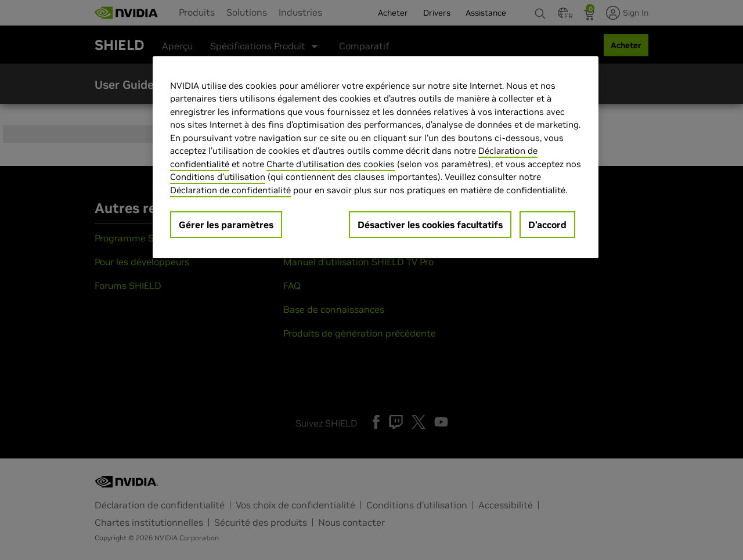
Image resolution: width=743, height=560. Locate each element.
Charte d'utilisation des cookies (331, 164)
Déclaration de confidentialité (230, 190)
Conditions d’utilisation (218, 177)
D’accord (547, 225)
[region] (376, 158)
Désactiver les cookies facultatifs (430, 225)
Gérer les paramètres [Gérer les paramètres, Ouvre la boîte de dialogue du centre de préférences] (226, 225)
